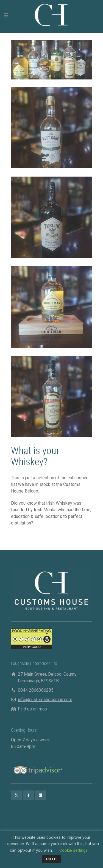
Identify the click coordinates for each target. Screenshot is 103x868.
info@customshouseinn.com (45, 700)
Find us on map (32, 709)
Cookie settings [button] (73, 850)
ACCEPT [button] (52, 859)
